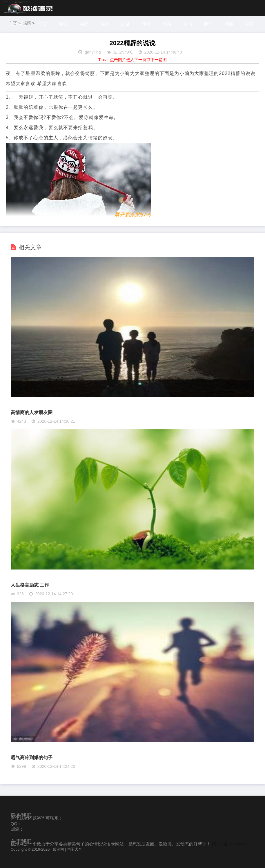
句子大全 (75, 849)
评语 (211, 24)
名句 (190, 24)
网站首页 (18, 24)
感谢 (232, 24)
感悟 (85, 24)
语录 (127, 24)
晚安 (64, 24)
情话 (169, 24)
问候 (148, 24)
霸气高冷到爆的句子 (32, 758)
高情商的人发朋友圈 (32, 412)
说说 (106, 24)
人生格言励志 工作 (30, 585)
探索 (14, 40)
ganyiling (93, 52)
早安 (43, 24)
